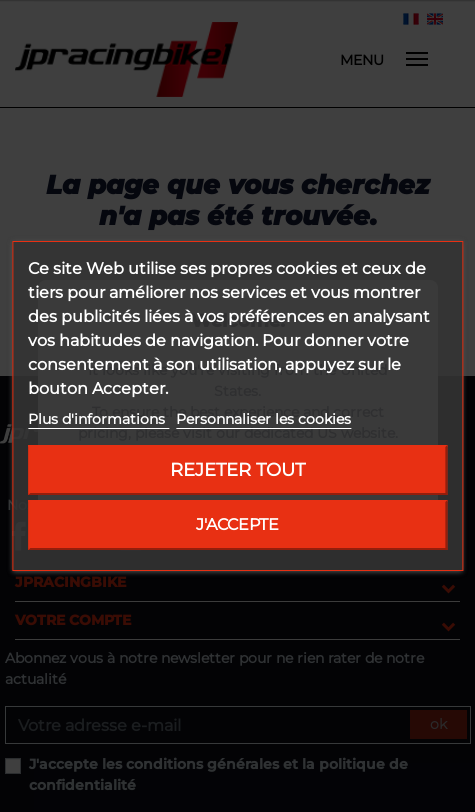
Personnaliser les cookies (263, 419)
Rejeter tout (237, 469)
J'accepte (237, 524)
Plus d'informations (98, 419)
